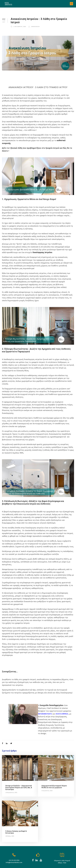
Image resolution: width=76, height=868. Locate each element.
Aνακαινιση (35, 27)
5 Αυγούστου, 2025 (47, 779)
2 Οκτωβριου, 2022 (20, 27)
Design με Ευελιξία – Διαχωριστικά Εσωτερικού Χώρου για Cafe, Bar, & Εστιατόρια (19, 776)
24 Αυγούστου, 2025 (11, 781)
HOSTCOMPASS (65, 703)
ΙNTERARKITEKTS (46, 703)
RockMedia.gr (70, 864)
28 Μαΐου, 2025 (10, 825)
